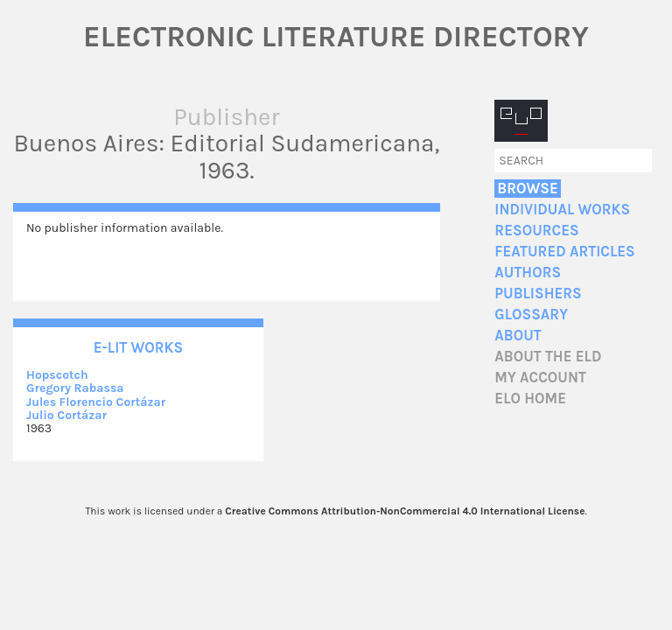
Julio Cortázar (66, 415)
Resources (536, 231)
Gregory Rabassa (75, 388)
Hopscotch (57, 375)
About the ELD (548, 357)
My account (540, 378)
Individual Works (562, 210)
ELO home (530, 399)
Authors (528, 273)
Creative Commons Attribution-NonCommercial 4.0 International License (405, 511)
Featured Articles (564, 252)
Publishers (538, 294)
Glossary (531, 315)
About (518, 336)
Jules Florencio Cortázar (96, 402)
